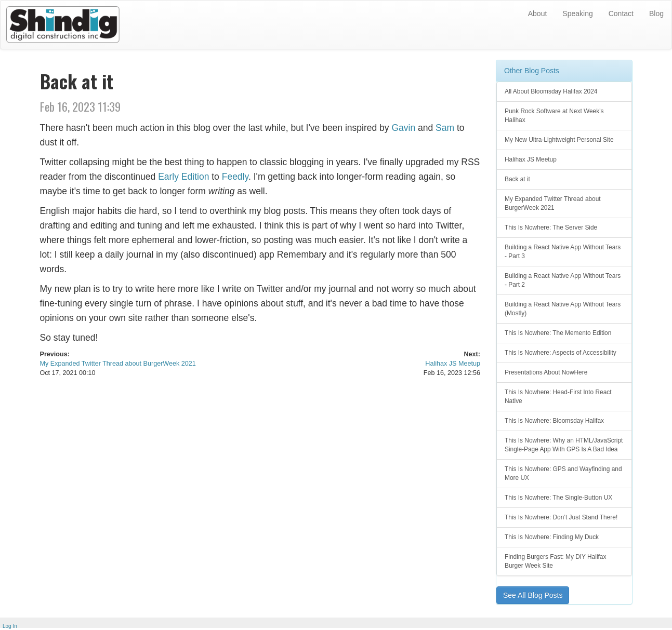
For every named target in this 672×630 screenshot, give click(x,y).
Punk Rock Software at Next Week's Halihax (554, 116)
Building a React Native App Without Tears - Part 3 (563, 252)
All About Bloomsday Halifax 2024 (551, 91)
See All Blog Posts (533, 595)
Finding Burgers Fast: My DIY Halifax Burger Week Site (555, 561)
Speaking (577, 14)
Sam (445, 128)
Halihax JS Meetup (453, 364)
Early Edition (183, 177)
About (538, 14)
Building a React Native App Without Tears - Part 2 (563, 280)
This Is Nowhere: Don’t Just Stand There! (561, 517)
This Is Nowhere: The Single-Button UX (558, 498)
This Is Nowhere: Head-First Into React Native (558, 397)
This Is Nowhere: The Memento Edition (558, 333)
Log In (10, 626)
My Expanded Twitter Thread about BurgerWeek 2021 (118, 364)
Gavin (403, 128)
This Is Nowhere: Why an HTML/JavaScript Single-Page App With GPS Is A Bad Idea (564, 445)
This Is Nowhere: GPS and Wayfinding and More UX (563, 473)
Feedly (235, 177)
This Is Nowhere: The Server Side (551, 227)
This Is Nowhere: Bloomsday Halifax (554, 421)
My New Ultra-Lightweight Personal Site (559, 140)
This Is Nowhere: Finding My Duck (552, 537)
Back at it (517, 179)
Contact (621, 14)
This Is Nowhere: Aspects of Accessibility (561, 353)
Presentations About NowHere (546, 372)
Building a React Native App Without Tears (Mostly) (563, 309)
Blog (656, 14)
